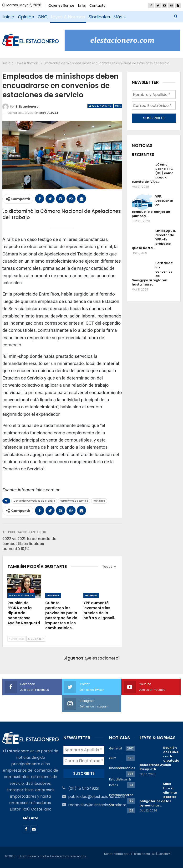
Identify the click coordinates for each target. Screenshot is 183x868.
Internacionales (121, 795)
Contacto (97, 5)
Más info (31, 818)
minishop (99, 501)
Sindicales (99, 17)
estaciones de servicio (74, 501)
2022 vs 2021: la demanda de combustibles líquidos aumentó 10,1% (29, 544)
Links (82, 5)
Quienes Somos (61, 5)
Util (118, 106)
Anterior (16, 639)
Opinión (26, 17)
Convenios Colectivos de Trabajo (34, 501)
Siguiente (36, 639)
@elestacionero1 (102, 658)
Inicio (9, 17)
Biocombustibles (122, 768)
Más (118, 17)
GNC (43, 17)
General (53, 595)
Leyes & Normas (68, 17)
